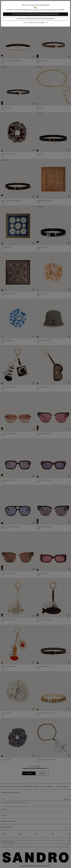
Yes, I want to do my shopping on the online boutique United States (36, 14)
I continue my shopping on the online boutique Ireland (35, 19)
